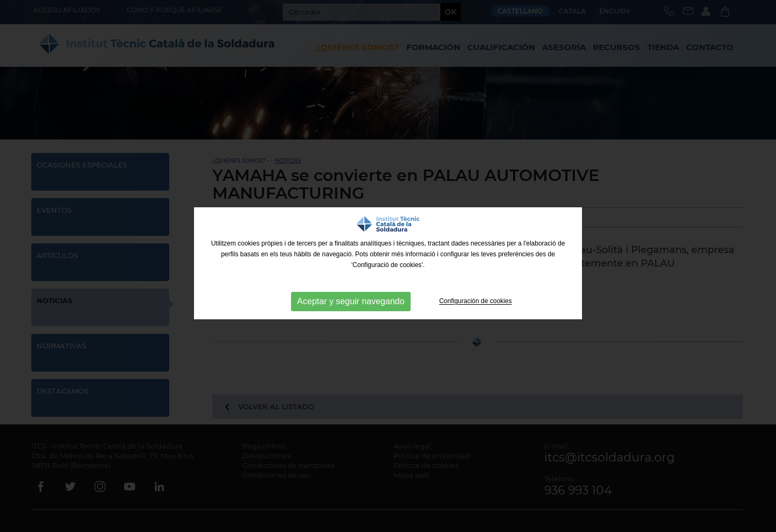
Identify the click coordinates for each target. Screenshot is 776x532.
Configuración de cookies (476, 302)
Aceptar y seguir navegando (351, 301)
